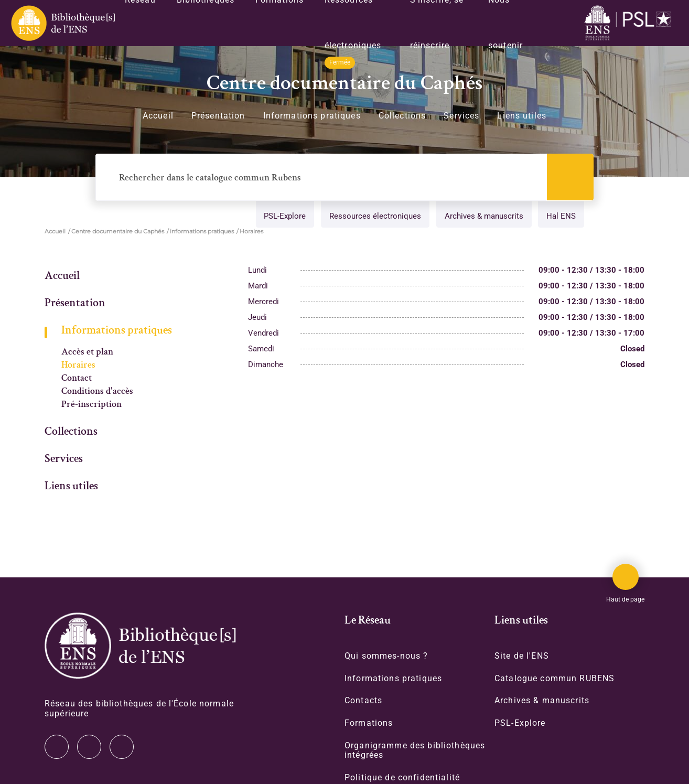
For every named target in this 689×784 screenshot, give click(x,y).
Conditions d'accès (97, 392)
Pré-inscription (91, 405)
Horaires (78, 366)
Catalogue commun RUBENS (555, 679)
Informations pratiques (312, 116)
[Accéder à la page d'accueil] (140, 646)
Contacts (363, 701)
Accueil (158, 116)
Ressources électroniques (373, 217)
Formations (369, 724)
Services (461, 116)
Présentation (218, 116)
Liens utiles (522, 116)
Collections (402, 116)
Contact (77, 379)
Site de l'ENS (522, 656)
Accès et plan (87, 352)
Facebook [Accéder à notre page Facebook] (122, 747)
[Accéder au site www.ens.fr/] (630, 23)
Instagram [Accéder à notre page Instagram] (89, 747)
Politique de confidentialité (402, 779)
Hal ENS (560, 217)
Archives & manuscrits (482, 217)
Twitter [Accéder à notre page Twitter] (57, 747)
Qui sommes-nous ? (386, 656)
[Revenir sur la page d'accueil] (62, 23)
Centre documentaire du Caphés (118, 232)
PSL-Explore (282, 217)
